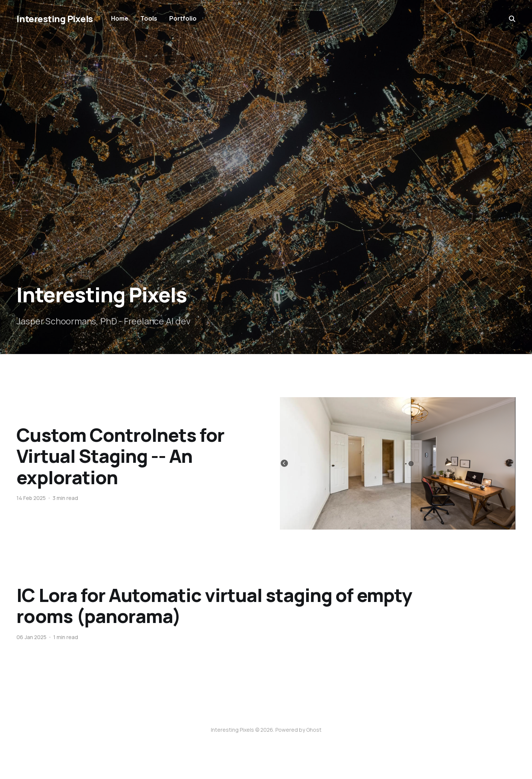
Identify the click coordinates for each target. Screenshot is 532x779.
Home (120, 18)
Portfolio (183, 18)
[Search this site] (512, 19)
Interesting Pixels (55, 19)
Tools (149, 18)
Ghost (314, 730)
